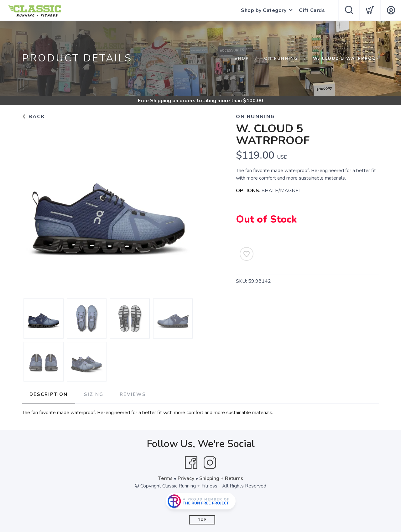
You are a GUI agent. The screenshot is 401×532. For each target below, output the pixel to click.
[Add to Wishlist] (247, 254)
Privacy (186, 478)
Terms (165, 478)
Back (34, 117)
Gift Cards (312, 10)
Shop (242, 59)
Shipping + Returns (221, 478)
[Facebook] (191, 463)
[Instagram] (210, 463)
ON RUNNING (281, 59)
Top (202, 520)
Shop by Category (264, 10)
